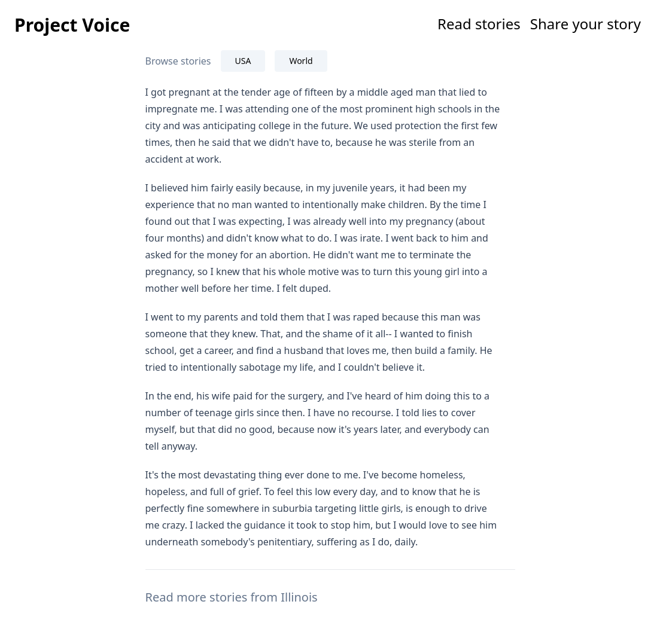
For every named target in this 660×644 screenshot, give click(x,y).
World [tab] (301, 61)
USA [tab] (243, 61)
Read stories (479, 24)
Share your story (586, 24)
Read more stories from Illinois (232, 597)
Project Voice (72, 25)
